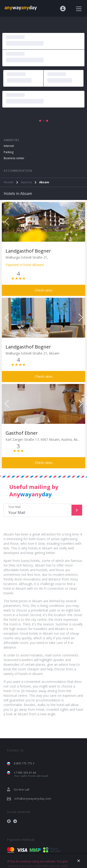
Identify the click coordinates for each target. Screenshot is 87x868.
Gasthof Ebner (22, 433)
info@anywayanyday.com (33, 798)
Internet (9, 146)
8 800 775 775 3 (24, 763)
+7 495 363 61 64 (31, 774)
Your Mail (38, 510)
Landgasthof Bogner (28, 251)
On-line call (21, 789)
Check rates (44, 290)
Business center (14, 158)
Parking (9, 152)
